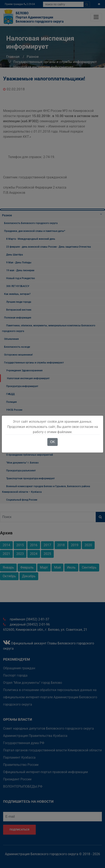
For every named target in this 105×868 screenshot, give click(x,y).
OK (52, 442)
